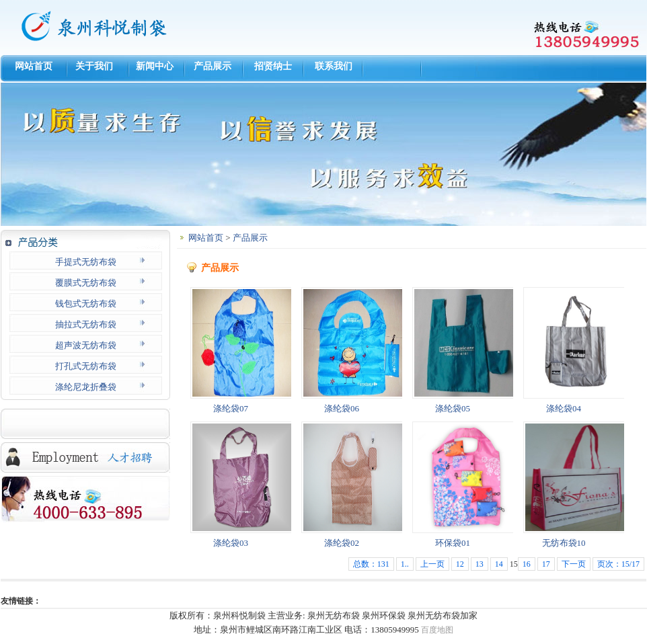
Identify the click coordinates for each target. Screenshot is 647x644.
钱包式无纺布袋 (86, 304)
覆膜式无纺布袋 (86, 283)
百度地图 (437, 630)
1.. (405, 564)
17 (546, 564)
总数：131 (371, 564)
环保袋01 (453, 543)
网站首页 (31, 66)
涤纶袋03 (231, 543)
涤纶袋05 (453, 408)
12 (460, 564)
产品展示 (213, 66)
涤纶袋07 (231, 408)
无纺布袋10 (564, 543)
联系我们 (334, 66)
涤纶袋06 (342, 408)
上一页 (432, 564)
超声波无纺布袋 (86, 345)
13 (480, 564)
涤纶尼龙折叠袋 (86, 387)
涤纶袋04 (564, 408)
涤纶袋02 (342, 543)
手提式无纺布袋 (86, 262)
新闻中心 (152, 66)
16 (527, 564)
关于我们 (92, 66)
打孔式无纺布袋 (86, 366)
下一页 (574, 564)
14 (499, 564)
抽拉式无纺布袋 (86, 324)
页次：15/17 (618, 564)
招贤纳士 (273, 66)
